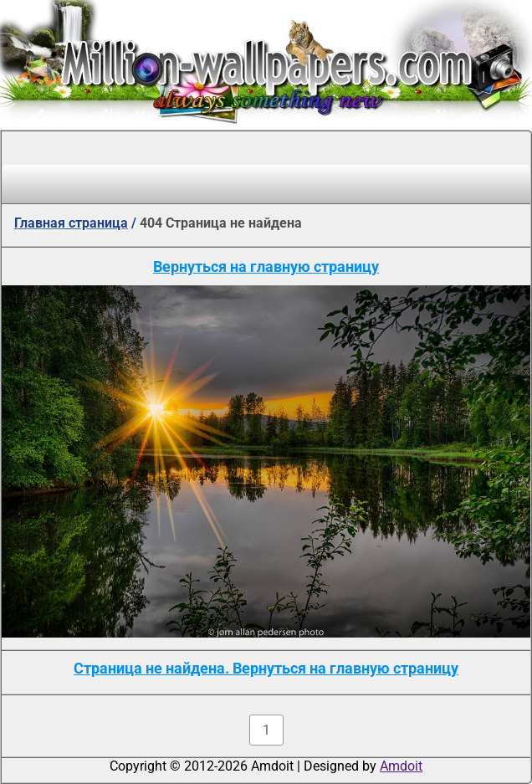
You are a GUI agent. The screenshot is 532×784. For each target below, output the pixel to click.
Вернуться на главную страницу (266, 266)
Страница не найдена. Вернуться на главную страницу (266, 668)
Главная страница (71, 223)
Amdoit (401, 766)
